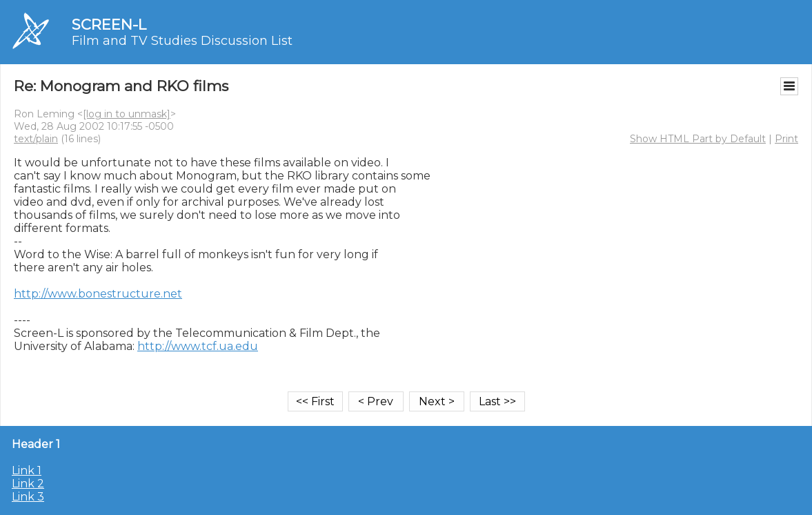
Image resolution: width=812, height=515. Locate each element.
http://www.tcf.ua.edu (198, 346)
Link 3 (28, 497)
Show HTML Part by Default (698, 139)
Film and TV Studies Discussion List (182, 41)
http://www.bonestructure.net (98, 294)
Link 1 (27, 470)
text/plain (36, 139)
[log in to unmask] (127, 114)
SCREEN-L (109, 25)
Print (786, 139)
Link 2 (28, 484)
